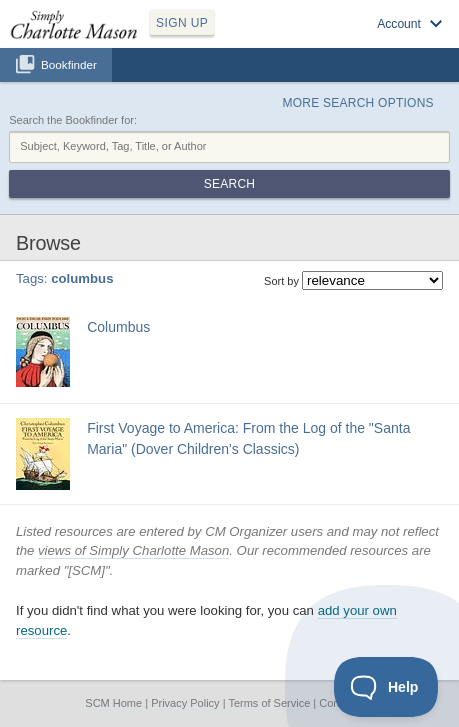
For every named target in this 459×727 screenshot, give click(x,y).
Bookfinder (69, 64)
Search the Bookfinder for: (73, 120)
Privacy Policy (185, 703)
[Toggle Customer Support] (386, 687)
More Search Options (358, 103)
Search (229, 184)
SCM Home (113, 703)
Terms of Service (269, 703)
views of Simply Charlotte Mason (133, 550)
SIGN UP (182, 23)
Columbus (118, 327)
